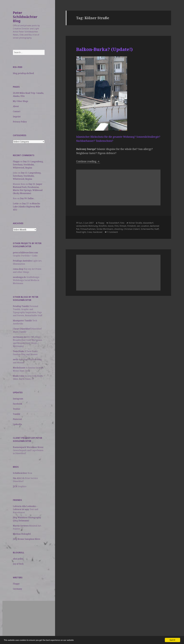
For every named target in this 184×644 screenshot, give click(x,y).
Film (117, 226)
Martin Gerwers (21, 526)
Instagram (18, 399)
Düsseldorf (114, 223)
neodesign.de (19, 277)
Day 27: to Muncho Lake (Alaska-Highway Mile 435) (27, 207)
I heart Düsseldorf (22, 329)
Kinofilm (103, 226)
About (16, 106)
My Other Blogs (21, 101)
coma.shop (18, 269)
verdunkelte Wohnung (87, 226)
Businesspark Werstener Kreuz (28, 447)
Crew (89, 232)
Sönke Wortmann (105, 229)
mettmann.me (20, 337)
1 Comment (112, 232)
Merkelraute (19, 368)
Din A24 (17, 478)
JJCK (15, 486)
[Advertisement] (29, 619)
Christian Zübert (132, 229)
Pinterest (17, 419)
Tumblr (17, 414)
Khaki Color (19, 376)
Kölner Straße (135, 223)
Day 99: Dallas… (28, 198)
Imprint (17, 117)
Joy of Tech (18, 564)
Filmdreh (132, 226)
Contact (17, 111)
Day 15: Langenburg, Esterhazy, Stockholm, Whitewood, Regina (28, 165)
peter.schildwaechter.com (25, 253)
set (138, 226)
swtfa (16, 359)
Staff (157, 229)
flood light (81, 232)
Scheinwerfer (147, 229)
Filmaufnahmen (88, 229)
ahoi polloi (18, 559)
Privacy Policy (20, 122)
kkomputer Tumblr (22, 321)
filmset (123, 226)
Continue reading (88, 161)
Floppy (16, 161)
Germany (17, 589)
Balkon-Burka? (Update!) (104, 49)
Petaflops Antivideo (22, 261)
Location (145, 226)
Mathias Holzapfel (22, 534)
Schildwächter (20, 473)
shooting (118, 229)
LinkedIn (17, 424)
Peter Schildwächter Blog (25, 17)
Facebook (18, 404)
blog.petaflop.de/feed (23, 73)
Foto (122, 223)
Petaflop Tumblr (21, 306)
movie (111, 226)
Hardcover (98, 232)
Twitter (17, 409)
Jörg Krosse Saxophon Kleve (27, 539)
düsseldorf (148, 223)
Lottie (16, 203)
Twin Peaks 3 (19, 351)
